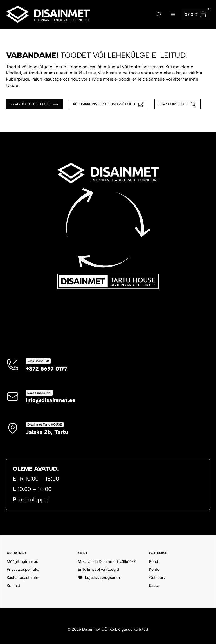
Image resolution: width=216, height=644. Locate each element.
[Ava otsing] (159, 14)
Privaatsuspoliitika (23, 569)
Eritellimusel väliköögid (98, 569)
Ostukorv (157, 577)
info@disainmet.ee (50, 400)
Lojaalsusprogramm (99, 578)
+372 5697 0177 (46, 369)
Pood (154, 561)
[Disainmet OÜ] (76, 14)
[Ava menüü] (173, 14)
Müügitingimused (22, 561)
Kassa (154, 585)
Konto (154, 569)
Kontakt (13, 585)
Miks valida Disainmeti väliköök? (107, 561)
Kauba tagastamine (24, 577)
